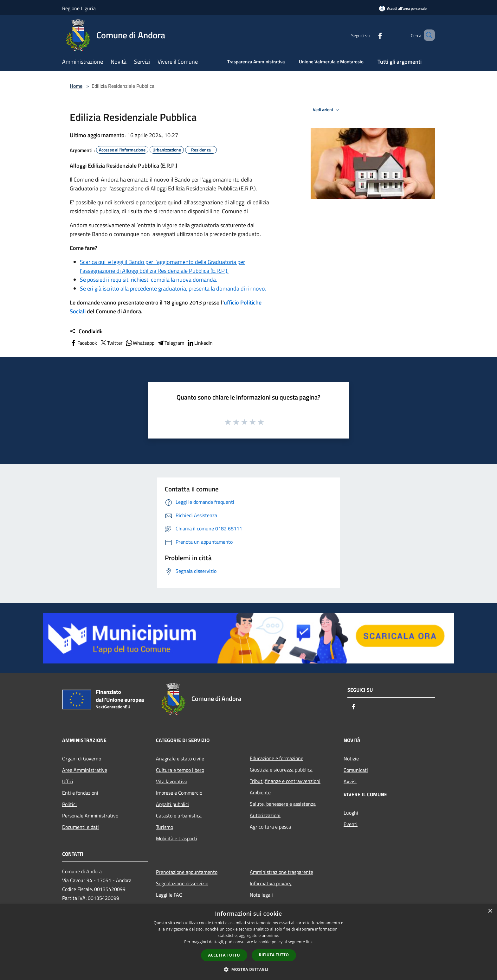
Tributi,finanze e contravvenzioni (285, 781)
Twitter (111, 343)
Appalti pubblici (172, 804)
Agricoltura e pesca (270, 827)
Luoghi (351, 813)
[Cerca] (427, 35)
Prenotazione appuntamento (187, 872)
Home (76, 86)
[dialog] (248, 942)
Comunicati (356, 770)
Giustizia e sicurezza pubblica (281, 770)
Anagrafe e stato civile (180, 759)
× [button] (490, 911)
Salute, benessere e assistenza (283, 804)
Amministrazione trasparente (281, 872)
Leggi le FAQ (169, 895)
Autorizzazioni (265, 815)
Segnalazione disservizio (182, 883)
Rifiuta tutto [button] (274, 955)
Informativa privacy (271, 883)
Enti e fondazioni (80, 793)
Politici (69, 804)
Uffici (68, 781)
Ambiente (260, 792)
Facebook (83, 343)
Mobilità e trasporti (177, 838)
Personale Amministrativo (90, 816)
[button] (248, 969)
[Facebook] (371, 35)
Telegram (171, 343)
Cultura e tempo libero (180, 770)
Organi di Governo (82, 759)
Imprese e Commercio (179, 793)
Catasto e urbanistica (179, 816)
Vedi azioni (327, 110)
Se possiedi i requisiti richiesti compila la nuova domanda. (148, 280)
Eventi (351, 824)
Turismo (165, 827)
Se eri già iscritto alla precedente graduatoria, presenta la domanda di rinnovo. (173, 288)
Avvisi (350, 781)
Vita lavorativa (172, 781)
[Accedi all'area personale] (403, 8)
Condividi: (86, 331)
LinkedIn (200, 343)
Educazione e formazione (277, 758)
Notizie (351, 759)
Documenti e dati (81, 827)
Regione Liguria (79, 8)
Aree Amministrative (85, 770)
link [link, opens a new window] (310, 942)
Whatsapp (140, 343)
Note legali (261, 895)
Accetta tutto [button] (224, 955)
